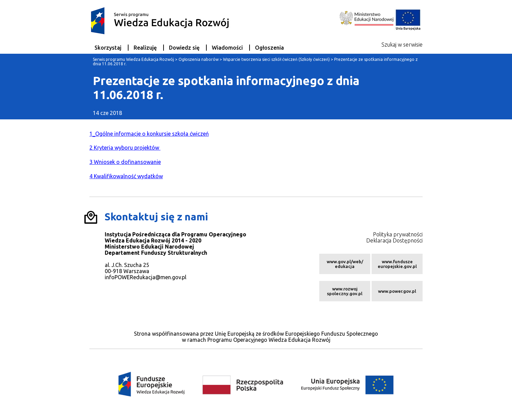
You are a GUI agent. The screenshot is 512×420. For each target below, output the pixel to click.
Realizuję (145, 48)
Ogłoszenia (269, 48)
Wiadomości (227, 48)
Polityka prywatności (398, 234)
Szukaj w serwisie (402, 45)
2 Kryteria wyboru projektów (125, 148)
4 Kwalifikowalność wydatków (126, 176)
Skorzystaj (108, 48)
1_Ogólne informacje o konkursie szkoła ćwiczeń (149, 134)
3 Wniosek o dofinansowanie (125, 162)
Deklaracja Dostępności (394, 240)
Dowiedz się (184, 48)
